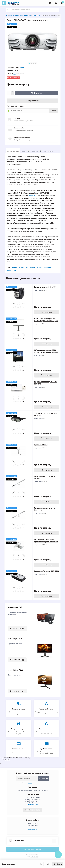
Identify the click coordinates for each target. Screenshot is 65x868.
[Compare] (23, 303)
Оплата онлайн (19, 128)
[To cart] (47, 312)
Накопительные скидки (22, 138)
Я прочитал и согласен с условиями (34, 783)
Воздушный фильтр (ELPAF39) (46, 571)
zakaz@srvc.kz (33, 830)
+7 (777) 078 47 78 (34, 800)
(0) (15, 74)
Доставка (17, 118)
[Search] (8, 10)
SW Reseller (6, 760)
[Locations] (50, 3)
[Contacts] (56, 3)
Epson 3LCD (33, 195)
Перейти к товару (17, 628)
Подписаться (43, 778)
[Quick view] (14, 303)
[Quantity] (9, 93)
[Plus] (12, 92)
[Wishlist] (18, 303)
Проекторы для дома (20, 267)
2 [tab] (32, 64)
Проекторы (36, 15)
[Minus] (12, 94)
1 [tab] (30, 64)
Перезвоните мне (32, 804)
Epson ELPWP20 (41, 445)
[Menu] (4, 3)
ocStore (37, 855)
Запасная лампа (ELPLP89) (45, 287)
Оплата (30, 783)
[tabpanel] (33, 42)
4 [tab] (35, 64)
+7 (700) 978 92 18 (34, 802)
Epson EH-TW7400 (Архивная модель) (16, 758)
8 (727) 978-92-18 (33, 798)
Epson (22, 68)
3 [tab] (33, 64)
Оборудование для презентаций (20, 15)
